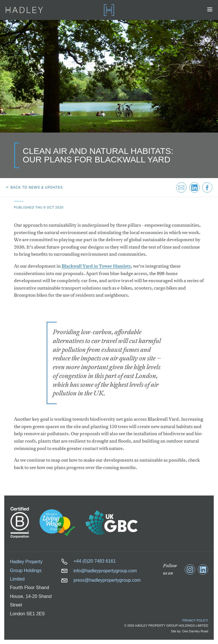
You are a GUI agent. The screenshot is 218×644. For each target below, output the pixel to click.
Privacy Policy (195, 620)
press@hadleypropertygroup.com (101, 580)
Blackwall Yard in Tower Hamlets (96, 266)
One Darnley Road (195, 631)
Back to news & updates (34, 187)
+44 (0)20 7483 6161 (88, 561)
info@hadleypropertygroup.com (99, 571)
